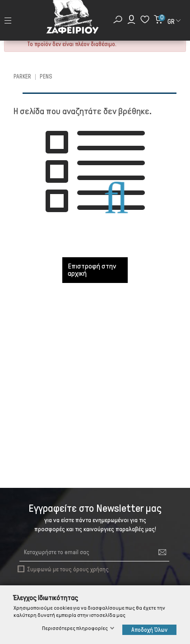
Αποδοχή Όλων (149, 630)
